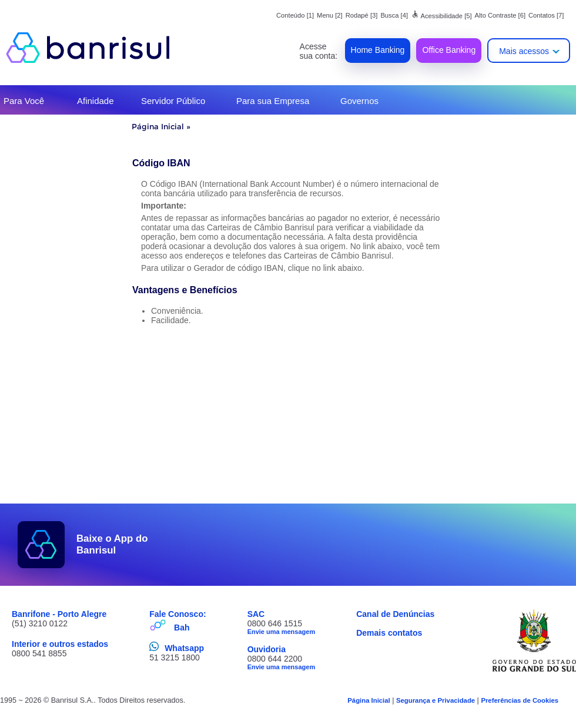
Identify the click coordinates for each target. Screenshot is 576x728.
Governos (359, 101)
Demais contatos (389, 633)
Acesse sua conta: (319, 51)
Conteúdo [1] (295, 15)
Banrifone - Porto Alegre (59, 614)
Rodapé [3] (362, 15)
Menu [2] (330, 15)
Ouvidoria (267, 649)
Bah (182, 628)
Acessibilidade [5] (441, 16)
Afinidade (96, 101)
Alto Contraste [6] (500, 15)
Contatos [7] (546, 15)
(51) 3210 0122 (40, 623)
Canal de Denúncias (395, 614)
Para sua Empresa (273, 101)
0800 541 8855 (39, 653)
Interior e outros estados (60, 644)
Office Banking (449, 50)
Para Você (24, 101)
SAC (256, 614)
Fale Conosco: (178, 614)
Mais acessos (524, 51)
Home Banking (378, 50)
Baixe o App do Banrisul (112, 544)
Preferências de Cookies (520, 700)
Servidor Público (173, 101)
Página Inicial (158, 126)
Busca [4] (394, 15)
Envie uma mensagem (282, 632)
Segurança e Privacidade (436, 700)
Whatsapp (184, 648)
